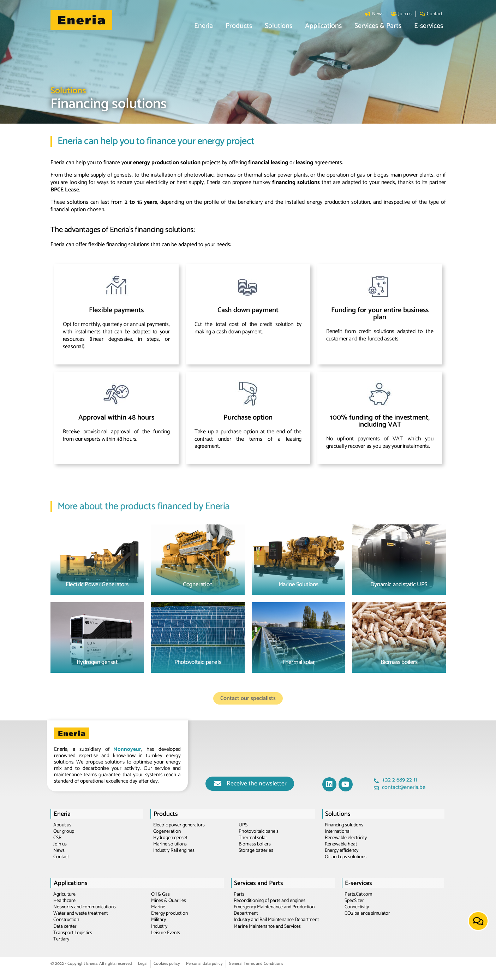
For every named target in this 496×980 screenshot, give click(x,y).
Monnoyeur (127, 749)
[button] (204, 26)
